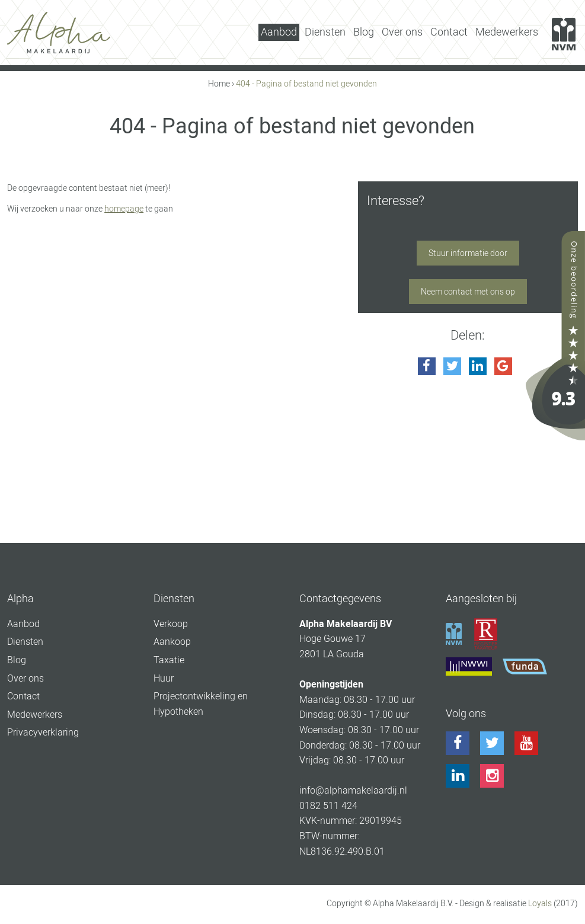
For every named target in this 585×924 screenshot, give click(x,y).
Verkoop (171, 624)
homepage (124, 209)
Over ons (402, 32)
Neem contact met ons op (468, 292)
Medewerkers (507, 32)
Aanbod (279, 32)
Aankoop (172, 642)
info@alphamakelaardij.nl (353, 790)
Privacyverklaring (43, 732)
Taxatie (169, 660)
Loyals (540, 903)
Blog (364, 32)
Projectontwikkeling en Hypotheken (201, 704)
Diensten (325, 32)
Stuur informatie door (468, 253)
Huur (164, 678)
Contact (449, 32)
